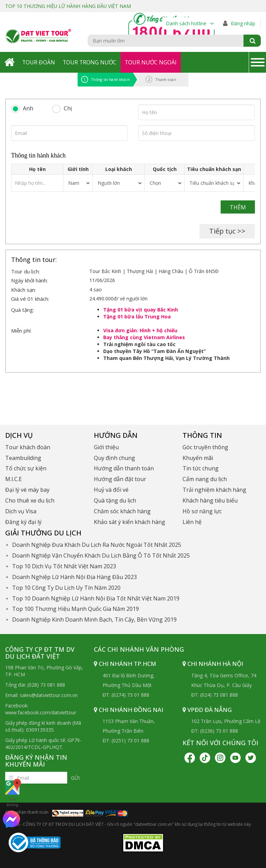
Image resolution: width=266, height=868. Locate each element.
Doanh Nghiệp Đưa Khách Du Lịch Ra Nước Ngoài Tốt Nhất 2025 (97, 545)
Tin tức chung (201, 468)
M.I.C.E (14, 479)
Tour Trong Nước (90, 62)
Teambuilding (23, 458)
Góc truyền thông (205, 447)
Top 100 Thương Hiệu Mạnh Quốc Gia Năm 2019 (76, 609)
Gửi (75, 778)
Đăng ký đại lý (23, 522)
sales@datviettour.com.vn (49, 695)
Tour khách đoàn (28, 447)
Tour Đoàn (39, 62)
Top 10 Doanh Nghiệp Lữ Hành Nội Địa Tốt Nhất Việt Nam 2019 (96, 598)
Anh (28, 108)
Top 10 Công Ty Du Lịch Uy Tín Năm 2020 (66, 588)
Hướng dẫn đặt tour (120, 479)
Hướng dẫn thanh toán (124, 468)
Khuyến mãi (198, 458)
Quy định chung (114, 458)
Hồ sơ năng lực (202, 511)
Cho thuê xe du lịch (30, 500)
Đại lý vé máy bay (27, 490)
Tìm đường (12, 793)
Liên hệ (192, 522)
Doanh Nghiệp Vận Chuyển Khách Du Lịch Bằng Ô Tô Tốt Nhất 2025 (101, 555)
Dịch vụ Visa (21, 511)
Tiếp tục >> (227, 231)
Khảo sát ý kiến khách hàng (130, 522)
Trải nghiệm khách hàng (214, 490)
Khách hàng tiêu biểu (210, 500)
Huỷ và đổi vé (111, 490)
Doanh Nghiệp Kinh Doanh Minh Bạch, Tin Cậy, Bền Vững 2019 (94, 620)
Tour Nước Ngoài (152, 62)
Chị (68, 108)
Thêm (238, 207)
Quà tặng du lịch (115, 500)
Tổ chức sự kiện (26, 468)
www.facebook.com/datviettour (41, 712)
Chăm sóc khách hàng (122, 511)
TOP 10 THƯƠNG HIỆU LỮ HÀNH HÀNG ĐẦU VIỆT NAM (68, 6)
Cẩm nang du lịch (205, 479)
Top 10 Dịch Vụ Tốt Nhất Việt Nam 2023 (64, 566)
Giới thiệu (106, 447)
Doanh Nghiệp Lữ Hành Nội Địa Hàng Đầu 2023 (74, 577)
